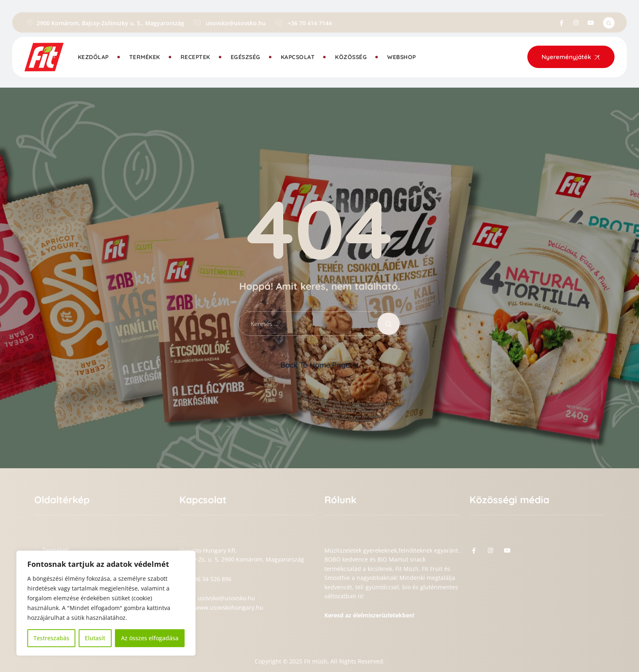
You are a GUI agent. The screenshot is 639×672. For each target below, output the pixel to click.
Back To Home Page (315, 365)
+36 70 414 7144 (310, 23)
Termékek (145, 57)
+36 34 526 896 (211, 579)
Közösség (351, 57)
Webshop (402, 57)
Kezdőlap (93, 57)
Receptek (195, 57)
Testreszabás (51, 638)
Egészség (246, 57)
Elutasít (95, 638)
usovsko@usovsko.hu (236, 23)
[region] (106, 603)
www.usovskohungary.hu (229, 607)
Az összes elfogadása (150, 638)
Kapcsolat (298, 57)
